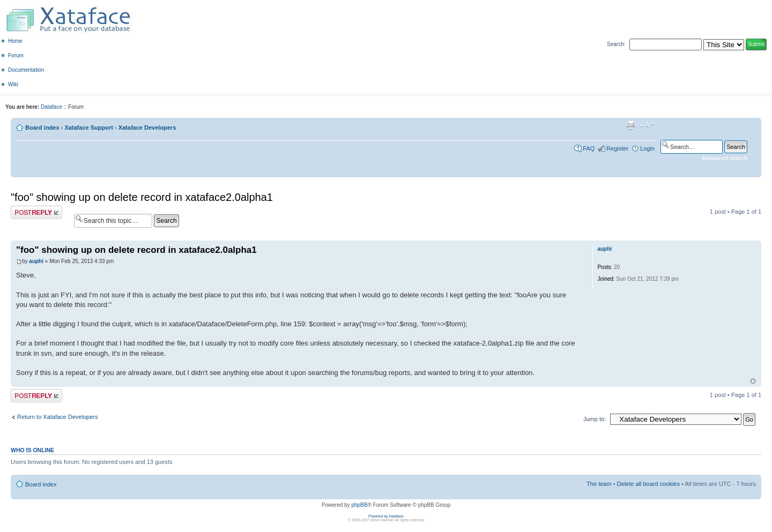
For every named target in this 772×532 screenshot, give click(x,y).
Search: (616, 44)
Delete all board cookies (648, 484)
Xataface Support (88, 128)
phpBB (359, 505)
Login (647, 148)
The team (599, 484)
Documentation (26, 70)
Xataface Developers (147, 128)
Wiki (13, 84)
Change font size (647, 125)
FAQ (589, 148)
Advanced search (725, 158)
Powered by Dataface (386, 516)
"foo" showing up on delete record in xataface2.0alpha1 (142, 197)
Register (617, 148)
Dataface (51, 107)
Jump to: (595, 419)
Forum (16, 55)
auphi (36, 261)
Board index (42, 128)
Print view (630, 125)
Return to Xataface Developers (57, 417)
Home (15, 41)
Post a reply (36, 212)
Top (753, 381)
